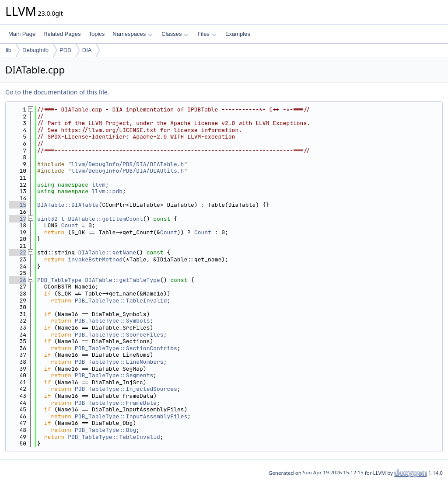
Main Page (22, 34)
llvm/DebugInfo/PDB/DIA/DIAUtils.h (128, 171)
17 (18, 219)
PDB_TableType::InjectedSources (126, 389)
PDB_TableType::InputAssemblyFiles (131, 416)
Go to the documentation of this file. (57, 92)
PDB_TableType (59, 280)
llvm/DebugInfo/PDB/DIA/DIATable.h (128, 164)
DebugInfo (35, 50)
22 (18, 252)
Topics (96, 34)
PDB (65, 50)
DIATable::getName (107, 252)
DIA (87, 50)
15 (18, 205)
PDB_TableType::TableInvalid (121, 301)
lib (9, 50)
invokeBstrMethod (95, 259)
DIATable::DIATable (68, 205)
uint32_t (51, 219)
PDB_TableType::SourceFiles (119, 335)
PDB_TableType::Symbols (112, 321)
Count (70, 225)
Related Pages (62, 34)
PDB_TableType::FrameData (116, 403)
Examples (238, 34)
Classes (175, 34)
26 (18, 280)
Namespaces (132, 34)
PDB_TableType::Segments (114, 375)
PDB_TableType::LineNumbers (119, 362)
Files (207, 34)
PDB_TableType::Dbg (105, 430)
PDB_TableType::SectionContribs (126, 348)
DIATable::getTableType (122, 280)
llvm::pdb (107, 191)
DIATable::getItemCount (105, 219)
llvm (99, 185)
